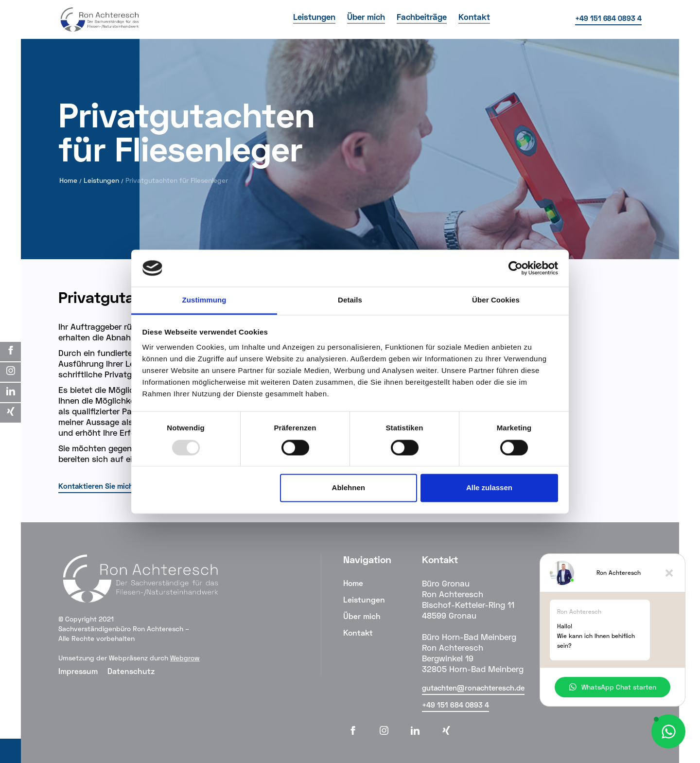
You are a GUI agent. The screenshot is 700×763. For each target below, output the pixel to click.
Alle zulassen (489, 488)
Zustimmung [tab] (204, 300)
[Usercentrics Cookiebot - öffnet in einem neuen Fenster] (516, 268)
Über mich (362, 616)
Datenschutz (131, 671)
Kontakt (358, 632)
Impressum (78, 671)
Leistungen (101, 180)
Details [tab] (350, 300)
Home (68, 180)
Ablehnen (349, 488)
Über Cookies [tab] (496, 300)
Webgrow (185, 658)
